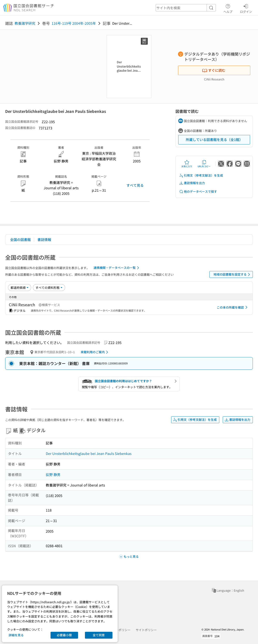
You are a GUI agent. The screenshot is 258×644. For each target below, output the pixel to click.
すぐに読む (214, 70)
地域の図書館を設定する (233, 274)
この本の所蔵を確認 (233, 307)
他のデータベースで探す (198, 192)
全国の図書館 (20, 239)
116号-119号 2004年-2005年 (74, 23)
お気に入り (187, 164)
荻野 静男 (53, 474)
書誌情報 (44, 239)
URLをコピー (204, 164)
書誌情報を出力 (192, 183)
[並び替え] (20, 288)
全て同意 (99, 635)
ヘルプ (228, 8)
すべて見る (135, 185)
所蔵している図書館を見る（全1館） (214, 139)
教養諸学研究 (25, 23)
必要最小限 (64, 635)
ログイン (246, 8)
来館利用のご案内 (95, 352)
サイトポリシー (146, 630)
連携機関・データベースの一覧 (117, 268)
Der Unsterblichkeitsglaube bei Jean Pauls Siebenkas (89, 453)
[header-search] (186, 8)
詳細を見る (16, 635)
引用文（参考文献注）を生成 (201, 175)
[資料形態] (49, 288)
